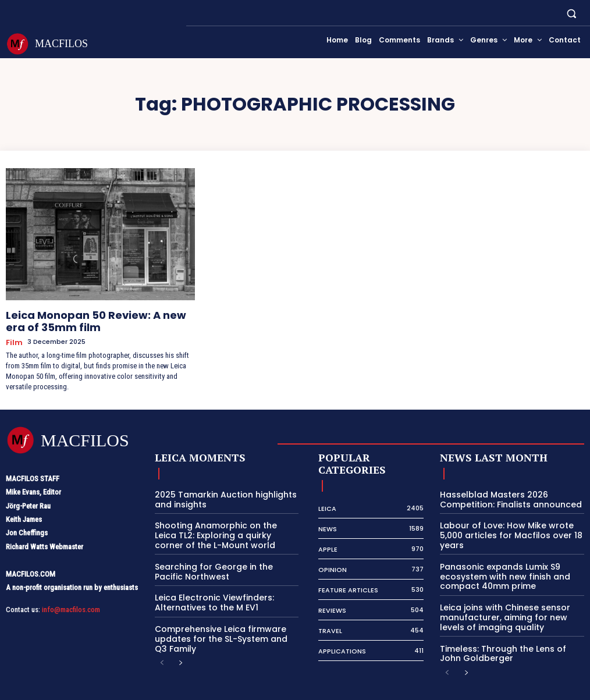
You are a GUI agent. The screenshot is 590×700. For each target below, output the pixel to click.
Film (13, 336)
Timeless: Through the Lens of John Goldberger (507, 638)
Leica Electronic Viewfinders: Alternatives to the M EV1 (209, 590)
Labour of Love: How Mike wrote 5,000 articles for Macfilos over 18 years (505, 526)
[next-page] (181, 649)
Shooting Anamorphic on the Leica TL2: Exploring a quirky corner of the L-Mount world (222, 526)
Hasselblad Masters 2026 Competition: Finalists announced (505, 492)
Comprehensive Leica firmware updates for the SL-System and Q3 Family (221, 624)
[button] (572, 13)
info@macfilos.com (71, 603)
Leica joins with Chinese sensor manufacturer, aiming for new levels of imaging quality (509, 604)
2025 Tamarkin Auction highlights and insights (219, 492)
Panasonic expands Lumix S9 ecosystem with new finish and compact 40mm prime (499, 565)
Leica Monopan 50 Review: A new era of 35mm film (92, 319)
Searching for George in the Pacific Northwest (221, 561)
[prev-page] (162, 649)
